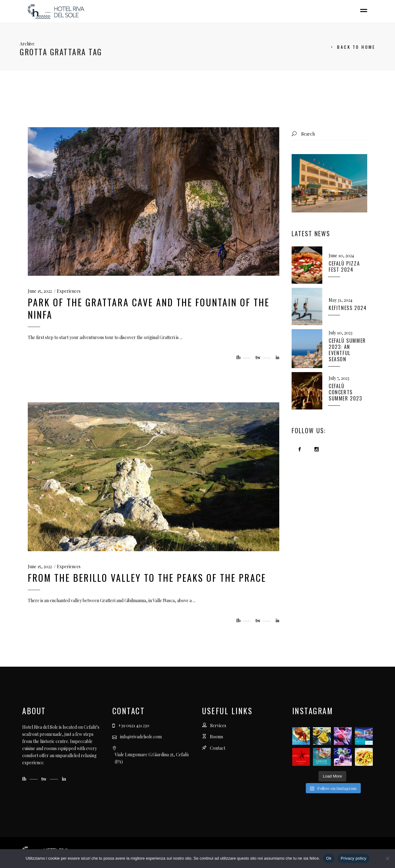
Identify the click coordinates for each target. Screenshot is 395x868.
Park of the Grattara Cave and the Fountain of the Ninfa (149, 308)
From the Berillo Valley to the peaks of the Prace (147, 578)
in (64, 779)
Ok (329, 858)
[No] (387, 858)
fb (25, 779)
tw (45, 779)
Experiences (69, 291)
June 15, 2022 (40, 291)
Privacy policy (353, 858)
